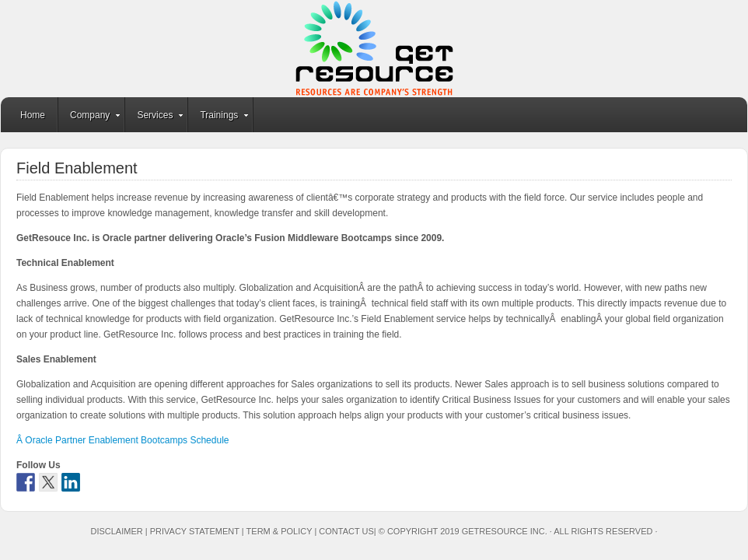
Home (33, 115)
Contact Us (346, 531)
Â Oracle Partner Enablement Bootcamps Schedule (122, 440)
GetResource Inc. (374, 49)
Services (155, 117)
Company (90, 117)
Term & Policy (280, 531)
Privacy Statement (195, 531)
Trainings (219, 117)
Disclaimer (116, 531)
